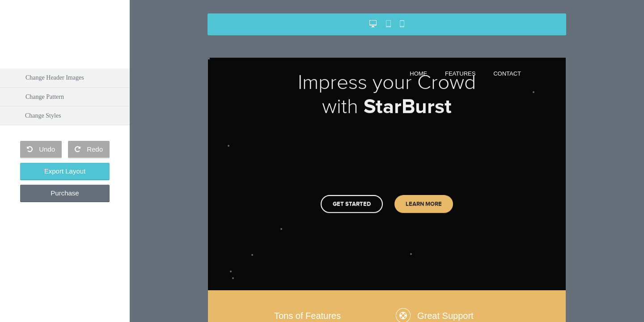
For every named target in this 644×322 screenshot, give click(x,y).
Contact (507, 74)
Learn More (424, 199)
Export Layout (65, 171)
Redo (89, 149)
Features (460, 74)
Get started (352, 199)
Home (418, 74)
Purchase (65, 193)
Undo (41, 149)
